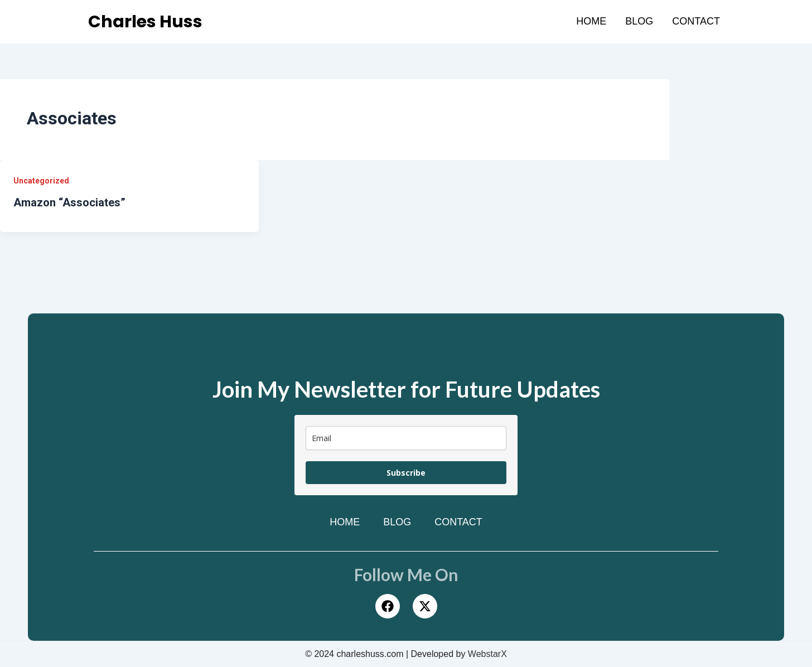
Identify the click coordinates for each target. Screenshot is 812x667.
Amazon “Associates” (69, 202)
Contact (696, 21)
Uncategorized (41, 181)
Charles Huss (145, 22)
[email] (406, 438)
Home (591, 21)
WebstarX (487, 654)
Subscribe (406, 473)
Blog (639, 21)
